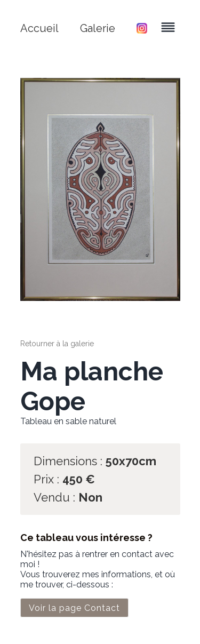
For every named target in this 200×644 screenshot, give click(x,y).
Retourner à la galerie (57, 344)
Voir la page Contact (74, 608)
